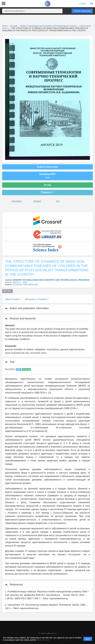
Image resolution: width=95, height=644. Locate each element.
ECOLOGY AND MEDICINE (25, 285)
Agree (88, 639)
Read (19, 369)
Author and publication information (27, 308)
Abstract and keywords (20, 318)
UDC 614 (8, 291)
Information (17, 201)
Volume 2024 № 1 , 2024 (16, 282)
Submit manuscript (82, 11)
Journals (14, 26)
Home (5, 26)
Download (26, 369)
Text (58, 201)
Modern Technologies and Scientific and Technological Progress (49, 26)
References (14, 585)
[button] (4, 4)
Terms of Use (43, 640)
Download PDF (48, 176)
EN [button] (91, 4)
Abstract (37, 201)
